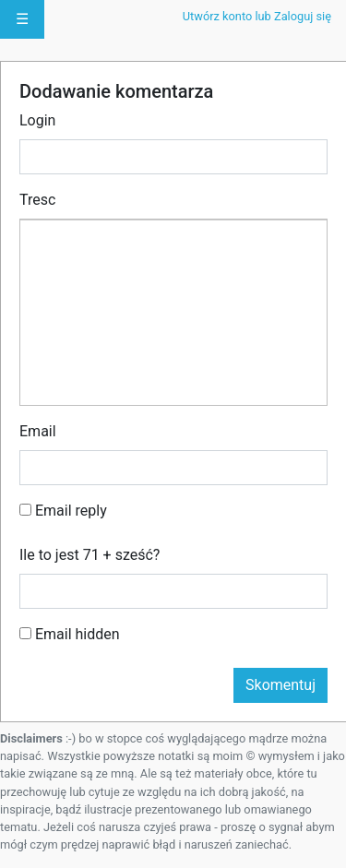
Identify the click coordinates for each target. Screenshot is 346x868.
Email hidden (70, 634)
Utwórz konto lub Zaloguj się (257, 16)
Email (38, 431)
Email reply (63, 511)
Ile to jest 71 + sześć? (89, 555)
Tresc (37, 200)
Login (37, 120)
